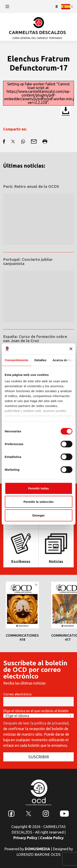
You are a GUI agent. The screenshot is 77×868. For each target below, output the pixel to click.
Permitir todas (38, 488)
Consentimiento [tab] (17, 360)
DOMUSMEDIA (37, 849)
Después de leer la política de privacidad (36, 723)
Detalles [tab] (40, 360)
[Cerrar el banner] (71, 349)
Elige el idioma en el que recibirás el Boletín (36, 711)
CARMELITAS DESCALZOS (37, 32)
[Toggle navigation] (7, 6)
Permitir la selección (39, 502)
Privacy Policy (25, 838)
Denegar (38, 515)
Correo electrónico (17, 694)
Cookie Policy (52, 838)
